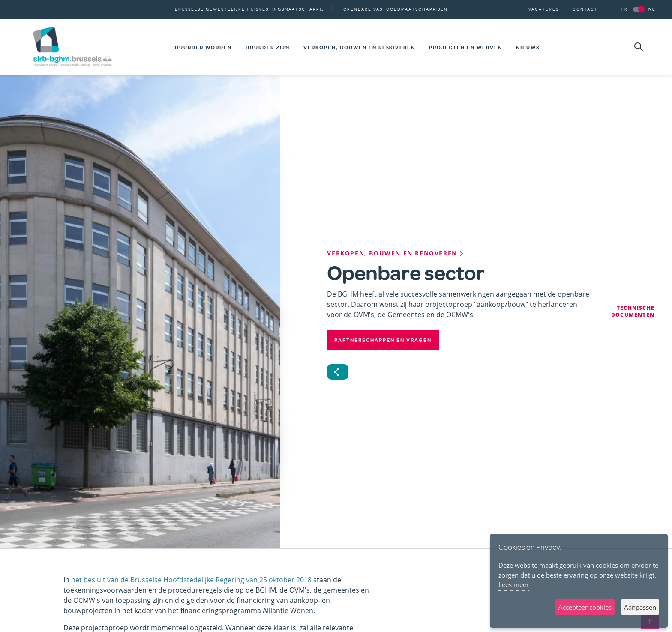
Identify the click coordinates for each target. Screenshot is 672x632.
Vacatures (544, 9)
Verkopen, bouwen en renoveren (359, 48)
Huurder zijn (268, 48)
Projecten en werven (466, 48)
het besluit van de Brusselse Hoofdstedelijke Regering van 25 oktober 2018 (191, 580)
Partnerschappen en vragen (383, 340)
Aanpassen (640, 607)
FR (625, 9)
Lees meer (514, 584)
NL (652, 9)
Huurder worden (203, 48)
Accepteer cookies (585, 607)
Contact (585, 9)
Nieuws (528, 48)
